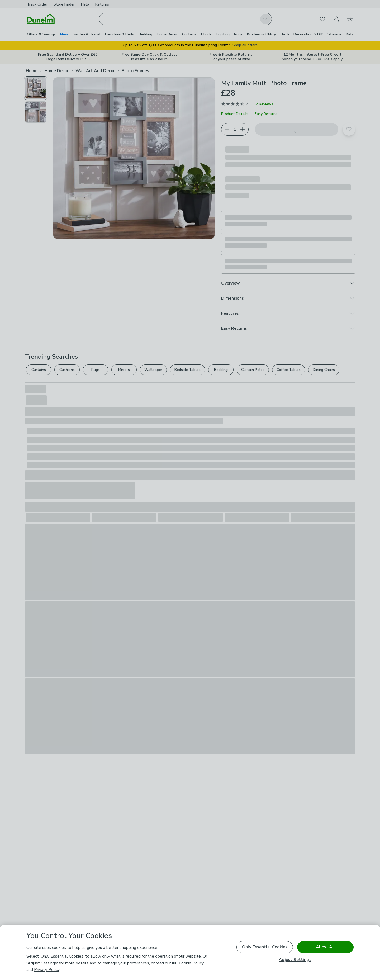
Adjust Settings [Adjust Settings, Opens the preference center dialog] (295, 960)
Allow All (325, 947)
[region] (190, 952)
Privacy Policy (47, 970)
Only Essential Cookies (265, 947)
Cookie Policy (191, 963)
